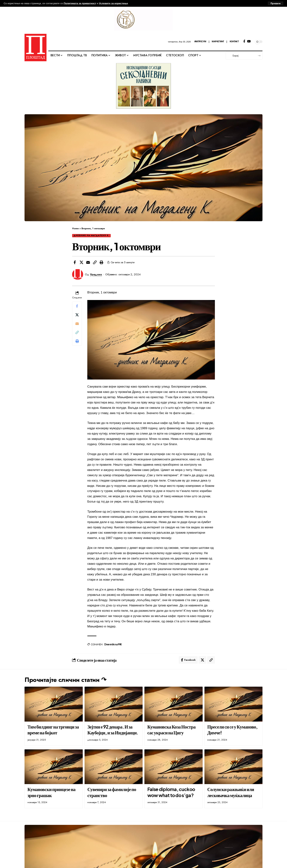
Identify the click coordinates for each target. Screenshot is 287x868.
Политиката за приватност (80, 3)
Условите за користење (113, 3)
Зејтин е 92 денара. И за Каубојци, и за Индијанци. (113, 730)
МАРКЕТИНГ (218, 42)
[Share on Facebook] (75, 262)
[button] (95, 262)
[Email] (88, 262)
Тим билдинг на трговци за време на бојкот (53, 730)
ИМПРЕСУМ (200, 42)
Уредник (96, 274)
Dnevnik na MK (113, 644)
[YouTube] (249, 41)
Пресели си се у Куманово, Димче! (232, 730)
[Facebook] (244, 41)
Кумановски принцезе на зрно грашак (51, 792)
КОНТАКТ (234, 42)
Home (75, 228)
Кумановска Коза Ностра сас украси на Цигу (171, 730)
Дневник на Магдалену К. (91, 235)
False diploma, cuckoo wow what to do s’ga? (171, 792)
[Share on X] (81, 262)
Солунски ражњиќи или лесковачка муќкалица (231, 792)
